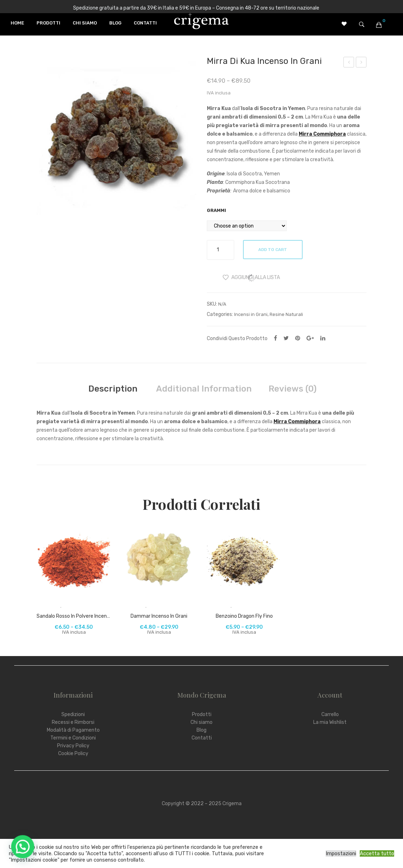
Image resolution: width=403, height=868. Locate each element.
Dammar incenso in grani (159, 616)
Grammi (216, 210)
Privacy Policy (73, 746)
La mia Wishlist (330, 722)
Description (113, 389)
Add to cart (273, 250)
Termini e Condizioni (73, 738)
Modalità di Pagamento (73, 730)
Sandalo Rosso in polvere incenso (74, 616)
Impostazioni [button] (341, 853)
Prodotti (202, 714)
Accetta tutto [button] (377, 853)
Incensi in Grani (251, 314)
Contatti (202, 738)
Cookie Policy (73, 754)
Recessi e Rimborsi (73, 722)
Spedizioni (73, 714)
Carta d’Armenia (349, 63)
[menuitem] (17, 23)
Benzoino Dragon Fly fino (244, 616)
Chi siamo (201, 722)
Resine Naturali (286, 314)
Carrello (330, 714)
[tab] (113, 389)
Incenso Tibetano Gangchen (362, 63)
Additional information (204, 389)
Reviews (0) (292, 389)
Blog (201, 730)
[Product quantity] (220, 250)
